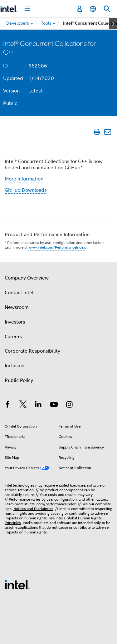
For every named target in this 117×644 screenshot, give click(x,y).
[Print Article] (97, 132)
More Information (24, 179)
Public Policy (19, 380)
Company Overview (27, 278)
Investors (15, 322)
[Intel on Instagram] (69, 405)
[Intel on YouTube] (54, 405)
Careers (13, 337)
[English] (93, 9)
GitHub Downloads (26, 190)
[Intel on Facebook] (7, 405)
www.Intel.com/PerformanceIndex (57, 247)
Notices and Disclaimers (33, 509)
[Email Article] (107, 132)
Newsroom (17, 307)
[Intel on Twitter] (23, 405)
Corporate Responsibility (32, 351)
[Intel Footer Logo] (17, 584)
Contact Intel (19, 293)
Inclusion (15, 366)
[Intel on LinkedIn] (38, 405)
